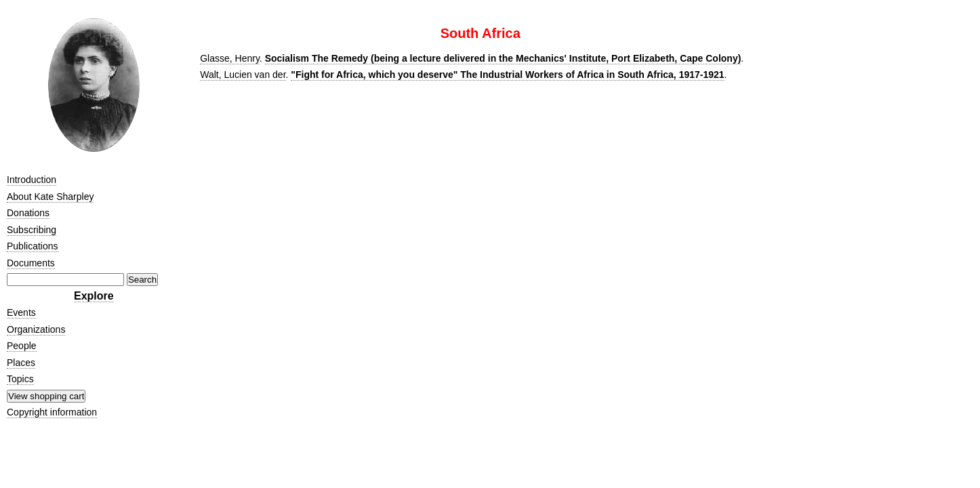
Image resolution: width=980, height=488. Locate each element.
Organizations (36, 329)
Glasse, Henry (230, 58)
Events (21, 312)
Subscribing (32, 230)
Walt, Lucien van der (243, 75)
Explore (94, 296)
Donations (28, 213)
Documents (31, 263)
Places (21, 363)
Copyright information (52, 412)
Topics (20, 379)
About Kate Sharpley (50, 197)
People (22, 346)
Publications (33, 246)
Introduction (32, 180)
